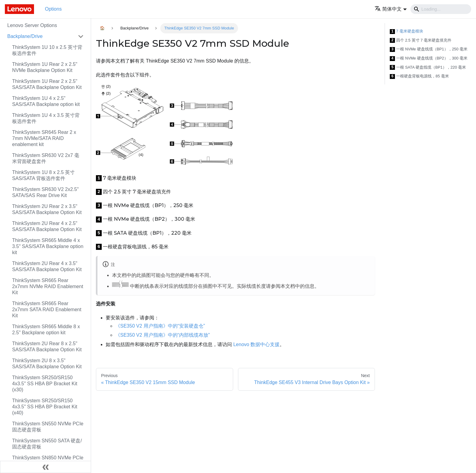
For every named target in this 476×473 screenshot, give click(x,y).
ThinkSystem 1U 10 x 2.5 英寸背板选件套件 (47, 50)
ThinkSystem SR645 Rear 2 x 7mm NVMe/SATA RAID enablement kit (44, 138)
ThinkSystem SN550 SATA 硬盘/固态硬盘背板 (47, 444)
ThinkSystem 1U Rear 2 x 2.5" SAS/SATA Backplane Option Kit (47, 84)
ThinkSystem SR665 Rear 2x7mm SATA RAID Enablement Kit (47, 310)
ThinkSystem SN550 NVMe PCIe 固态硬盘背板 (48, 427)
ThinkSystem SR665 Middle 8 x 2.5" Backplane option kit (46, 330)
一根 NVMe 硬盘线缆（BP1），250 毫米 (429, 49)
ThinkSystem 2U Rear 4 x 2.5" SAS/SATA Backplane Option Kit (47, 226)
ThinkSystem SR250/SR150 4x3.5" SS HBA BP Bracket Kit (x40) (45, 407)
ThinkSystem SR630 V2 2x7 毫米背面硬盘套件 (46, 158)
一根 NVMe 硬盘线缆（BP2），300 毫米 (429, 58)
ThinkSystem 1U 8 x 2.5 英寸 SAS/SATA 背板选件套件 (43, 175)
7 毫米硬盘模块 (406, 31)
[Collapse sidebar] (46, 467)
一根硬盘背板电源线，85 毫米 (419, 76)
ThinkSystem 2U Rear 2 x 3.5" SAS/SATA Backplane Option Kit (47, 209)
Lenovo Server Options (32, 25)
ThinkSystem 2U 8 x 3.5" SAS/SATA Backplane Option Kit (47, 364)
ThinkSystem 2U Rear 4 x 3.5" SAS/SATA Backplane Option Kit (47, 266)
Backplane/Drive (25, 36)
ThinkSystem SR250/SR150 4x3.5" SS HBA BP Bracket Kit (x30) (45, 384)
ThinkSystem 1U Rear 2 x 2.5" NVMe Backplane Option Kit (45, 67)
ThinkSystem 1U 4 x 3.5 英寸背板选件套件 (46, 118)
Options (53, 9)
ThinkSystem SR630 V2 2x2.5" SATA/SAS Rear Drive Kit (45, 192)
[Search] (441, 9)
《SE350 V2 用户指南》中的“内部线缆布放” (163, 335)
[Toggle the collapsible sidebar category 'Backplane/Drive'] (81, 36)
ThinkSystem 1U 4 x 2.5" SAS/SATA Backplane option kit (46, 101)
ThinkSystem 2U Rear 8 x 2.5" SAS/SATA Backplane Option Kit (47, 347)
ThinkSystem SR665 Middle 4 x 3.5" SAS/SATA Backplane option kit (48, 246)
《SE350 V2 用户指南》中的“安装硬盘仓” (160, 326)
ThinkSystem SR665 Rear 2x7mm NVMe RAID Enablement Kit (48, 286)
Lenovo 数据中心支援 (256, 344)
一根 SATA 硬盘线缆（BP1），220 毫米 (428, 68)
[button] (391, 9)
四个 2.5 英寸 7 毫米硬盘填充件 (421, 41)
